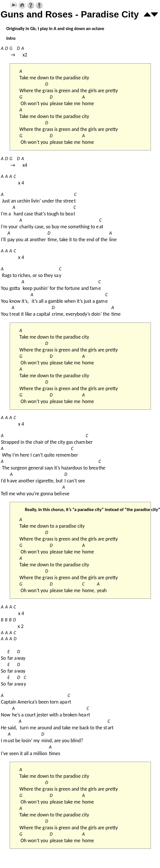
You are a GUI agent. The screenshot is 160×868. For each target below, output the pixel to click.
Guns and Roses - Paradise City (70, 14)
